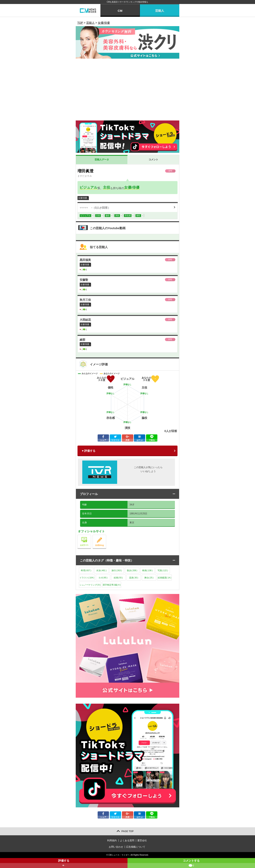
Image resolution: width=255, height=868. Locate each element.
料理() (86, 570)
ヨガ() (103, 578)
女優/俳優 (132, 187)
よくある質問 (127, 840)
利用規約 (112, 840)
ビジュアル (88, 187)
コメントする (191, 864)
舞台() (149, 578)
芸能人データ (102, 160)
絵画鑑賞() (165, 578)
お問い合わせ (116, 847)
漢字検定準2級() (112, 585)
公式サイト (91, 536)
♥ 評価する (89, 451)
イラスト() (87, 578)
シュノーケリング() (90, 585)
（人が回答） (95, 208)
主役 (107, 187)
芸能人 (160, 11)
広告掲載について (136, 847)
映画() (147, 570)
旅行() (117, 570)
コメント (153, 160)
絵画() (118, 578)
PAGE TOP (128, 831)
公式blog (106, 536)
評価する (64, 864)
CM (120, 11)
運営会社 (142, 840)
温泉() (134, 578)
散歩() (132, 570)
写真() (163, 570)
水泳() (101, 570)
